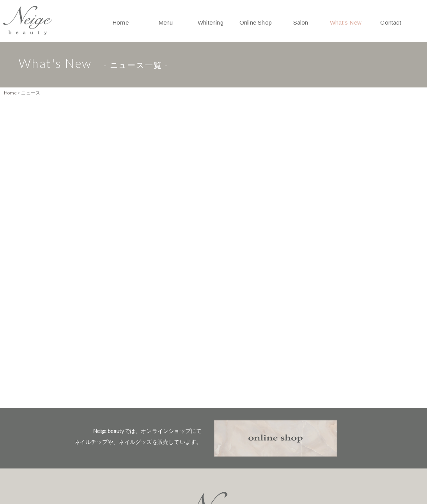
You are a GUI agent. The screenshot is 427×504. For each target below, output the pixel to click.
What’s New (346, 22)
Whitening (211, 22)
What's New (214, 467)
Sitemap (366, 467)
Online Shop (256, 22)
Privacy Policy (315, 467)
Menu (166, 22)
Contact (391, 22)
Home (120, 22)
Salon (301, 22)
